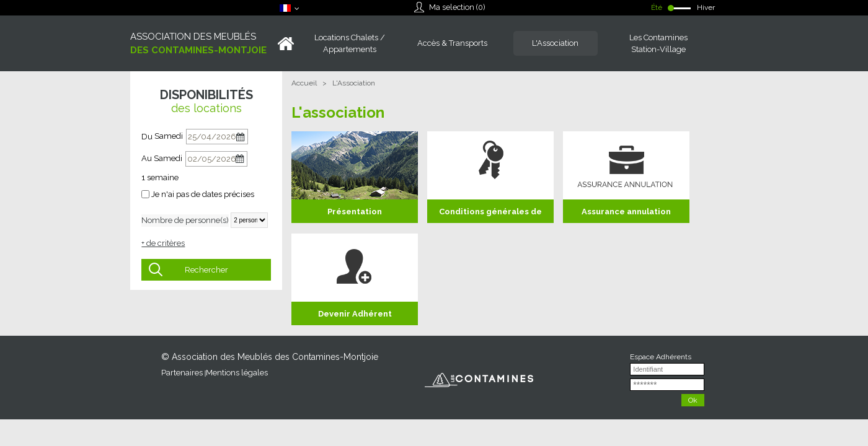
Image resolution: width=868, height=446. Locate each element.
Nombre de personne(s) (185, 220)
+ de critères (163, 243)
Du (147, 137)
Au (147, 158)
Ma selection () (457, 7)
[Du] (217, 137)
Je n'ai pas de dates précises (203, 194)
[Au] (216, 159)
